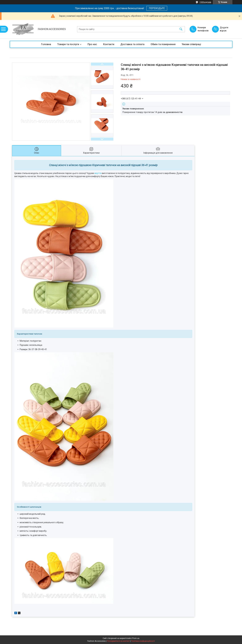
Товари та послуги (68, 44)
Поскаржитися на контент (118, 641)
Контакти (109, 44)
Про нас (92, 44)
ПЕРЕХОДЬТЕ (157, 8)
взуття (98, 173)
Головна (46, 44)
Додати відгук (224, 29)
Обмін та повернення (163, 44)
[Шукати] (181, 29)
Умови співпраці (191, 44)
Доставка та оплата (132, 44)
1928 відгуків (205, 2)
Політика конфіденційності (143, 641)
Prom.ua (136, 638)
